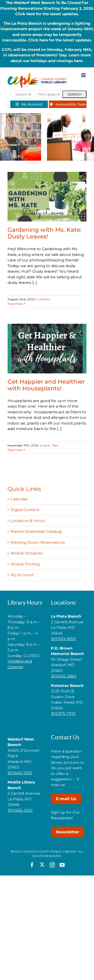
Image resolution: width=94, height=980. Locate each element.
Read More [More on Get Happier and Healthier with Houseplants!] (15, 450)
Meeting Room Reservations (38, 542)
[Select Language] (8, 104)
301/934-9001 (64, 639)
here (31, 14)
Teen (55, 445)
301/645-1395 (20, 773)
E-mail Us (66, 799)
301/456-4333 (20, 810)
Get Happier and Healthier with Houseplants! (46, 385)
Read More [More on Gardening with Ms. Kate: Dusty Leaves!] (15, 304)
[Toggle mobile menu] (84, 75)
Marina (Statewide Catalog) (36, 531)
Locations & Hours (28, 521)
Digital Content (25, 510)
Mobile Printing (25, 564)
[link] (25, 683)
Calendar (19, 499)
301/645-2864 (64, 676)
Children (44, 299)
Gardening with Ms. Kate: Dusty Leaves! (44, 233)
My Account (22, 575)
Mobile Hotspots (26, 553)
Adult (46, 445)
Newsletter (68, 832)
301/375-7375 (63, 713)
